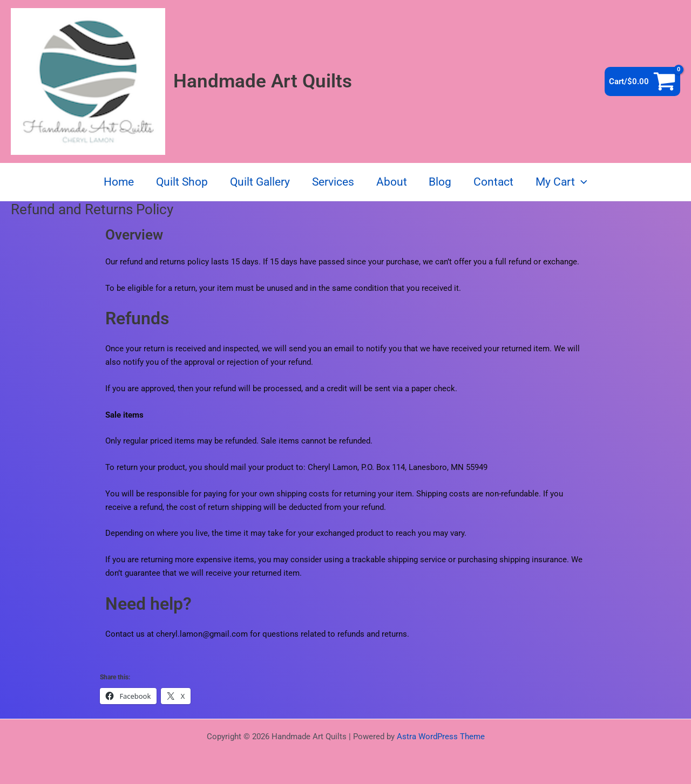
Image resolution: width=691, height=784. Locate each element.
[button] (583, 182)
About (392, 182)
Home (117, 182)
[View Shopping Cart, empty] (642, 81)
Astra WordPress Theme (441, 737)
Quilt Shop (180, 182)
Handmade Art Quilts (263, 81)
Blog (441, 182)
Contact (495, 182)
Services (333, 182)
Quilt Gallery (259, 182)
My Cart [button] (564, 182)
